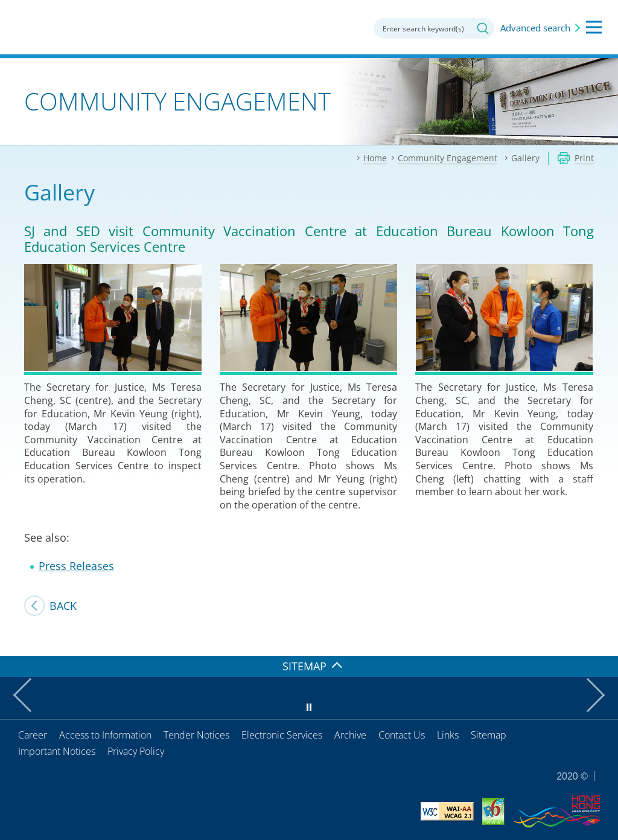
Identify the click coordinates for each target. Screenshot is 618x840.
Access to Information (105, 735)
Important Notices (57, 751)
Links (448, 735)
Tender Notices (196, 735)
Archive (350, 735)
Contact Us (402, 735)
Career (33, 735)
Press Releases (76, 566)
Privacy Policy (136, 751)
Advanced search (535, 28)
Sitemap (489, 735)
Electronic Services (282, 735)
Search (483, 28)
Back (63, 606)
